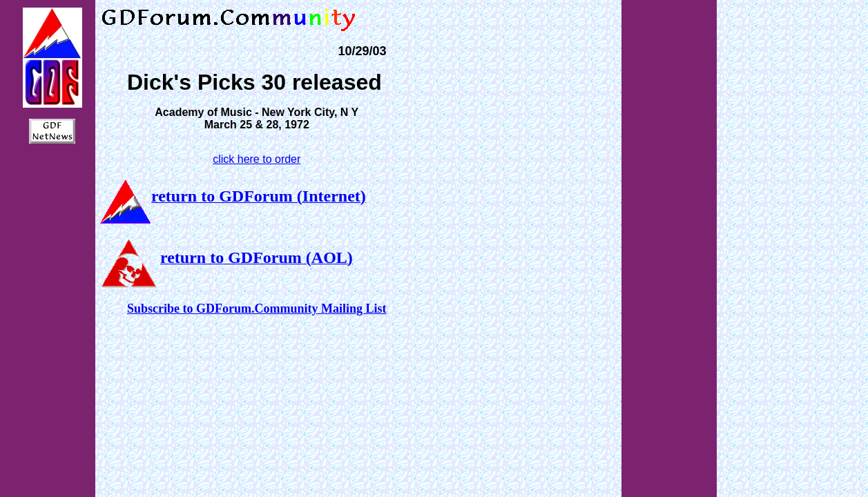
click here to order (257, 159)
